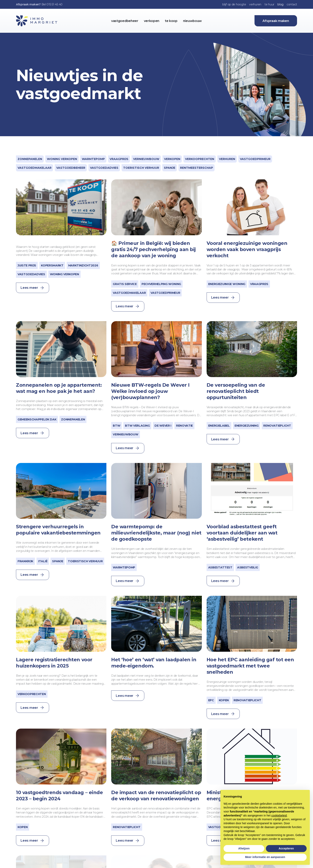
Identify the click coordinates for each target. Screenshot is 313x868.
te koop (171, 21)
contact (292, 4)
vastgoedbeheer (125, 21)
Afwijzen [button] (244, 848)
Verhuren (227, 159)
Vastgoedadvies (104, 168)
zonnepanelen (30, 159)
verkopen (152, 21)
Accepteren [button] (286, 848)
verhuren (255, 4)
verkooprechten (200, 159)
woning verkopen (62, 159)
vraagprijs (119, 159)
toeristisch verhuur (141, 168)
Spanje (170, 168)
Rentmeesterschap (197, 168)
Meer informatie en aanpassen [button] (265, 857)
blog (280, 4)
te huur (269, 4)
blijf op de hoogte (234, 4)
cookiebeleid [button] (279, 815)
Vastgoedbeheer (71, 168)
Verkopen (172, 159)
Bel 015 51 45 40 (52, 4)
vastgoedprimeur (255, 159)
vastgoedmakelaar (35, 168)
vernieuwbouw (146, 159)
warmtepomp (93, 159)
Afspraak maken (276, 21)
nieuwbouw (192, 21)
